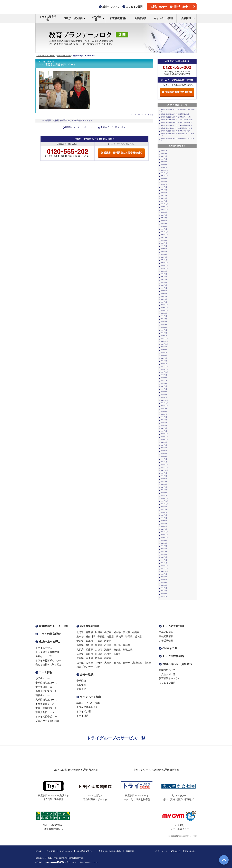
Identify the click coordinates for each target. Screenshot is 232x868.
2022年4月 (164, 252)
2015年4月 (164, 453)
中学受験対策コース (46, 683)
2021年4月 (164, 280)
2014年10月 (164, 470)
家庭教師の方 (189, 851)
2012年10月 (164, 538)
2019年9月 (164, 313)
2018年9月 (164, 347)
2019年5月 (164, 324)
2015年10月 (164, 439)
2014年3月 (164, 490)
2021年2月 (164, 285)
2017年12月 (164, 366)
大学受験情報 (166, 641)
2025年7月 (164, 151)
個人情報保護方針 (85, 851)
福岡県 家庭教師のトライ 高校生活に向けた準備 (176, 128)
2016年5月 (164, 420)
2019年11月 (164, 308)
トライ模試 (82, 716)
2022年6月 (164, 246)
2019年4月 (164, 327)
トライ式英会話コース (47, 716)
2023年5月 (164, 223)
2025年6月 (164, 153)
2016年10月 (164, 406)
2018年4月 (164, 361)
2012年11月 (164, 535)
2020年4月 (164, 296)
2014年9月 (164, 473)
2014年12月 (164, 465)
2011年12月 (164, 566)
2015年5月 (164, 451)
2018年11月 (164, 341)
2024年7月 (164, 184)
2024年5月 (164, 190)
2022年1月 (164, 260)
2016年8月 (164, 411)
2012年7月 (164, 546)
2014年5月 (164, 484)
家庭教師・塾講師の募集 (110, 851)
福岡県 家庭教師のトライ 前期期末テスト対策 (176, 117)
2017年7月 (164, 381)
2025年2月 (164, 165)
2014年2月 (164, 493)
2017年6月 (164, 383)
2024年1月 (164, 201)
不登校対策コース (45, 704)
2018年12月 (164, 339)
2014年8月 (164, 476)
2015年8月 (164, 445)
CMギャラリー (170, 648)
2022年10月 (164, 235)
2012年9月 (164, 540)
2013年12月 (164, 498)
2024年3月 (164, 195)
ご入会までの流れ (168, 674)
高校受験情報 (166, 636)
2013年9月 (164, 507)
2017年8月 (164, 378)
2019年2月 (164, 333)
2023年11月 (164, 207)
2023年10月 (164, 210)
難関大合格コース (45, 712)
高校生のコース (44, 695)
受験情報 (188, 18)
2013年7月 (164, 512)
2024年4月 (164, 193)
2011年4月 (164, 588)
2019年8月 (164, 316)
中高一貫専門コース (46, 708)
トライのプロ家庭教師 (47, 652)
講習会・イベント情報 (88, 703)
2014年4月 (164, 487)
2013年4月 (164, 521)
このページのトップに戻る (143, 115)
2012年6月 (164, 549)
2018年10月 (164, 344)
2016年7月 (164, 414)
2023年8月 (164, 215)
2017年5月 (164, 386)
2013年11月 (164, 501)
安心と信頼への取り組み (49, 664)
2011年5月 (164, 585)
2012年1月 (164, 563)
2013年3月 (164, 524)
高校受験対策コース (46, 691)
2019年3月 (164, 330)
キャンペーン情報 (163, 18)
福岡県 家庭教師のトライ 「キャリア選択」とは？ (177, 120)
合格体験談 (140, 18)
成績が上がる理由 (75, 18)
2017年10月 (164, 372)
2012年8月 (164, 543)
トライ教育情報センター (49, 660)
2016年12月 (164, 400)
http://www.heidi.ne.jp (89, 862)
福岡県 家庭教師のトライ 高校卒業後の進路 (175, 114)
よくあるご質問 (167, 683)
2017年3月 (164, 392)
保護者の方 (175, 851)
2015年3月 (164, 456)
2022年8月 (164, 240)
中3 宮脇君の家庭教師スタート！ (59, 65)
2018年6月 (164, 355)
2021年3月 (164, 282)
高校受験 (81, 685)
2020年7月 (164, 288)
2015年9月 (164, 442)
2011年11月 (164, 568)
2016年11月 (164, 403)
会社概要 (51, 851)
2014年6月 (164, 482)
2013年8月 (164, 509)
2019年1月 (164, 336)
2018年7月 (164, 352)
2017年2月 (164, 395)
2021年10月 (164, 268)
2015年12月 (164, 434)
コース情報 (98, 18)
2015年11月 (164, 437)
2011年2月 (164, 594)
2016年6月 (164, 417)
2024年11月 (164, 173)
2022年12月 (164, 232)
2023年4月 (164, 226)
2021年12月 (164, 263)
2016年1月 (164, 431)
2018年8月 (164, 350)
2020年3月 (164, 299)
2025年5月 (164, 156)
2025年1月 (164, 167)
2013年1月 (164, 529)
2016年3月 (164, 425)
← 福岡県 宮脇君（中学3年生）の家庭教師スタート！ (67, 120)
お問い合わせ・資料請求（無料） (173, 7)
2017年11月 (164, 369)
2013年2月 (164, 526)
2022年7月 (164, 243)
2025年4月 (164, 159)
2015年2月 (164, 459)
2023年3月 (164, 229)
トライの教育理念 (48, 18)
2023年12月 (164, 204)
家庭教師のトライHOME (46, 56)
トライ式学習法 (44, 648)
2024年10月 (164, 176)
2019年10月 (164, 310)
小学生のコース (44, 678)
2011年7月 (164, 580)
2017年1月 (164, 397)
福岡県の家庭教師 (64, 56)
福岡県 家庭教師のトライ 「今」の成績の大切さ (176, 125)
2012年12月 (164, 532)
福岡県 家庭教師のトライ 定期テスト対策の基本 (176, 123)
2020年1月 (164, 302)
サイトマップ (66, 851)
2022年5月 (164, 249)
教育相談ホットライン (171, 678)
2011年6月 (164, 582)
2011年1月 (164, 596)
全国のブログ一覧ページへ (113, 127)
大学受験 (81, 689)
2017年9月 (164, 375)
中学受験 (81, 681)
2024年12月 (164, 170)
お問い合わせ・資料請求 (176, 664)
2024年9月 (164, 179)
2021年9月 (164, 271)
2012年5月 (164, 552)
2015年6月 (164, 448)
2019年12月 (164, 305)
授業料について (167, 670)
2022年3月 (164, 254)
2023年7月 (164, 218)
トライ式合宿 (84, 711)
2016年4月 (164, 423)
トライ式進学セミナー (88, 707)
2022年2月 (164, 257)
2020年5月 (164, 294)
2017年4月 (164, 389)
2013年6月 (164, 515)
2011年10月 (164, 571)
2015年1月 (164, 462)
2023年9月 (164, 212)
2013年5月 (164, 518)
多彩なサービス (44, 656)
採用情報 (130, 851)
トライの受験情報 (171, 626)
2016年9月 (164, 408)
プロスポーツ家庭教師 (47, 721)
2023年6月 (164, 221)
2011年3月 (164, 591)
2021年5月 (164, 277)
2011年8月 (164, 577)
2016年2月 (164, 428)
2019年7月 (164, 319)
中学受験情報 (166, 632)
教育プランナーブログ (88, 667)
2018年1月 (164, 364)
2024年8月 (164, 181)
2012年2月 (164, 560)
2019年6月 (164, 322)
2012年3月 (164, 557)
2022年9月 (164, 238)
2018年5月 (164, 358)
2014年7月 (164, 479)
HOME (38, 851)
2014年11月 (164, 467)
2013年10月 (164, 504)
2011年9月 (164, 574)
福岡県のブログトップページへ (79, 127)
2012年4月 (164, 554)
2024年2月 (164, 198)
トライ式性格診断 (171, 656)
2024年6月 (164, 187)
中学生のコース (44, 687)
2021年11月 (164, 266)
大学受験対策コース (46, 700)
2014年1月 (164, 495)
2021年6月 (164, 274)
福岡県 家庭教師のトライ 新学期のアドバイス (176, 131)
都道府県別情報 (118, 18)
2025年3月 (164, 162)
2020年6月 (164, 291)
